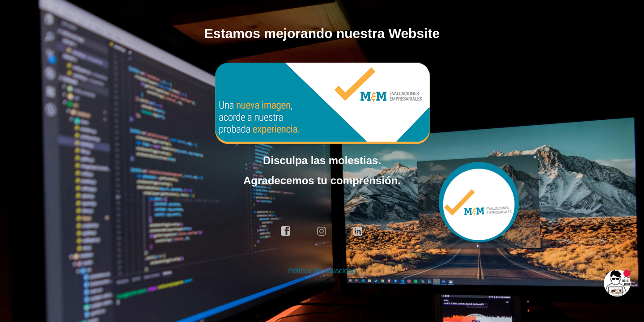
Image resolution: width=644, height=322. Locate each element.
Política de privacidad (322, 271)
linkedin (358, 231)
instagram (322, 231)
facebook (286, 231)
